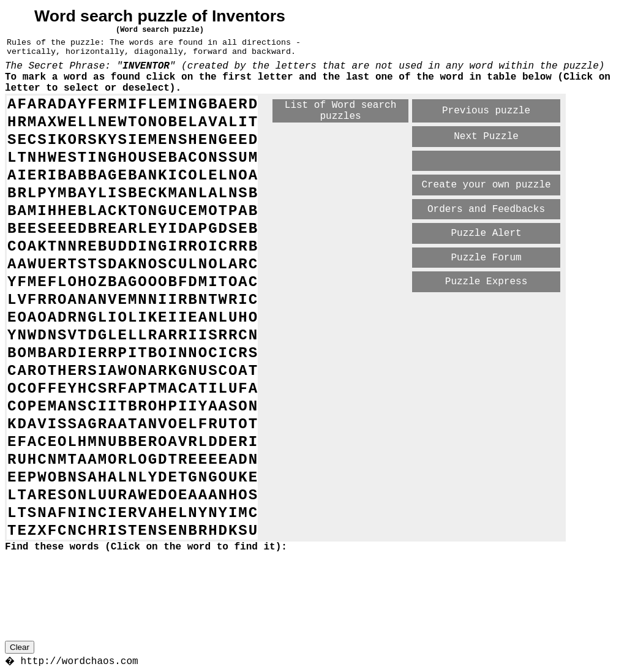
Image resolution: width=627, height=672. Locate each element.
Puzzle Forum (486, 258)
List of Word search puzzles (340, 111)
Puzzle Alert (486, 233)
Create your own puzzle (486, 185)
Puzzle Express (486, 282)
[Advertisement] (416, 315)
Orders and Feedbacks (486, 210)
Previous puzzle (486, 111)
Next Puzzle (486, 137)
